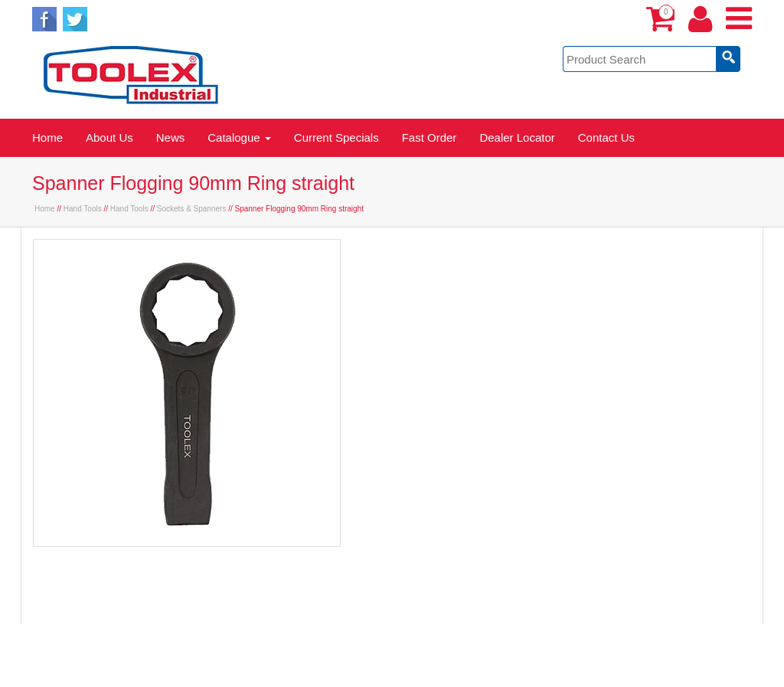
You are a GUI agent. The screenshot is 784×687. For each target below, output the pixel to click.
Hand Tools (83, 209)
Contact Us (606, 137)
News (171, 137)
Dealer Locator (517, 137)
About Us (109, 137)
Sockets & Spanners (192, 209)
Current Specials (336, 137)
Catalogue (239, 137)
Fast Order (430, 137)
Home (47, 137)
